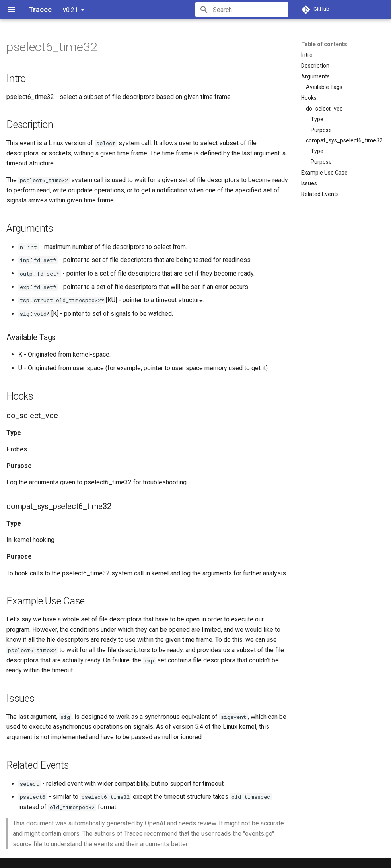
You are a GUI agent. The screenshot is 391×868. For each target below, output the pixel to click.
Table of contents (324, 44)
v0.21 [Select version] (70, 10)
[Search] (242, 10)
